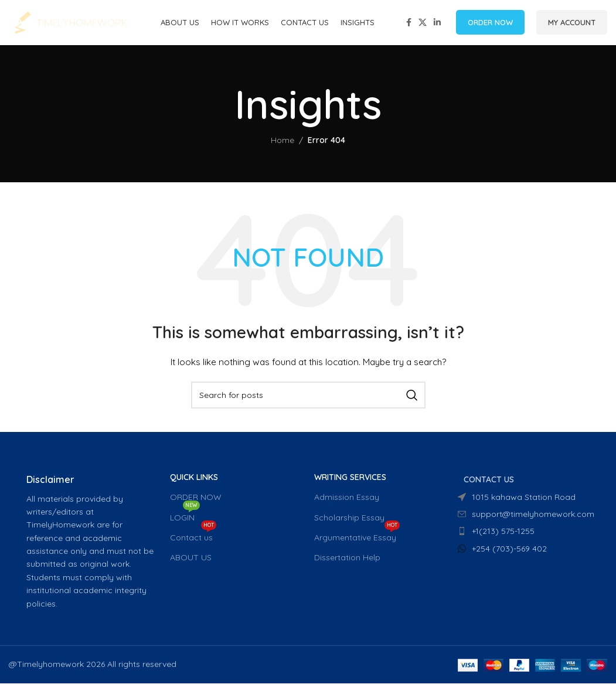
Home (283, 148)
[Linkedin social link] (437, 27)
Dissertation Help (347, 565)
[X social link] (423, 27)
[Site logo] (70, 26)
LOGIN (185, 523)
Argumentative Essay (357, 543)
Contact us (193, 543)
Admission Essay (347, 505)
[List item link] (524, 539)
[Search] (308, 403)
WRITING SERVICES (350, 485)
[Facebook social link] (409, 27)
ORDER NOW (490, 26)
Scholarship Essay (349, 525)
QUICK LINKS (194, 485)
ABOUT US (191, 565)
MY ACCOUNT (572, 26)
